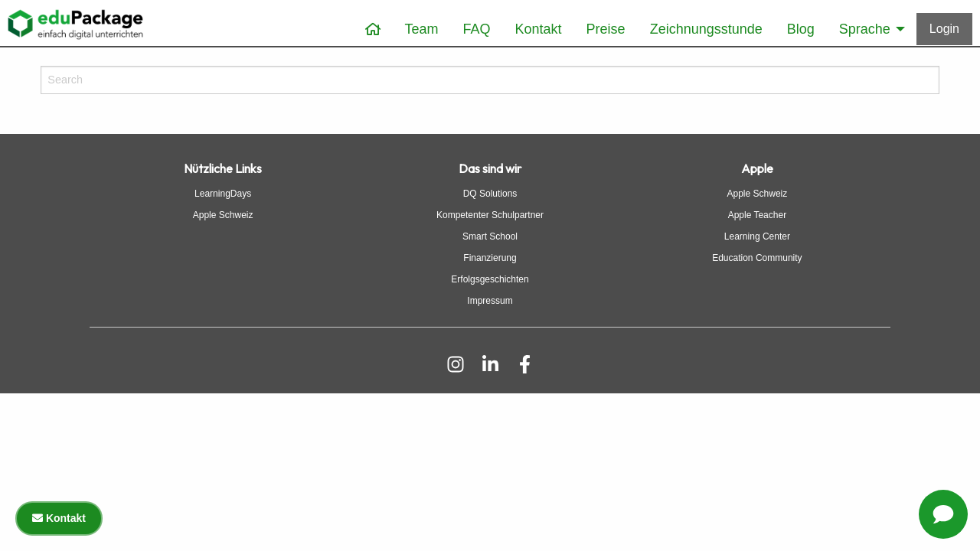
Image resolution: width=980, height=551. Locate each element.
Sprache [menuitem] (865, 29)
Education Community (757, 258)
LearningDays (223, 194)
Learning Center (757, 236)
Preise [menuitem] (606, 29)
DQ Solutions (490, 194)
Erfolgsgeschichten (490, 279)
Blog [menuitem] (801, 29)
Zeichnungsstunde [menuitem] (706, 29)
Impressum (490, 301)
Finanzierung (490, 258)
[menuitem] (373, 29)
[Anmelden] (944, 29)
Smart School (490, 236)
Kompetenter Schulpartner (490, 215)
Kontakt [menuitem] (539, 29)
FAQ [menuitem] (477, 29)
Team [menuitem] (422, 29)
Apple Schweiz (223, 215)
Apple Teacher (758, 215)
